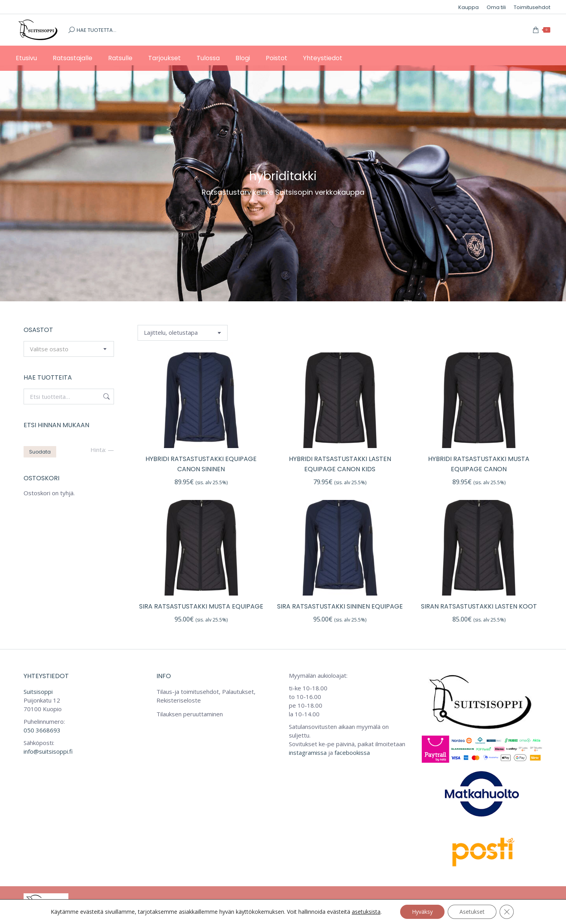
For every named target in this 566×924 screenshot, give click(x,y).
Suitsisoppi (38, 692)
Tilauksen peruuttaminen (190, 714)
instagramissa (308, 752)
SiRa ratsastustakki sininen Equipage (340, 606)
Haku (106, 397)
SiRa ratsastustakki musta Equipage (201, 606)
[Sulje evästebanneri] (507, 912)
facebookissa (352, 752)
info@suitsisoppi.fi (48, 751)
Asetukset (472, 912)
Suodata (40, 452)
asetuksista (366, 912)
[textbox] (49, 349)
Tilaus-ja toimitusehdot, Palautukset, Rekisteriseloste (206, 696)
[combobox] (69, 349)
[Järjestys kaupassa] (183, 333)
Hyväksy (422, 912)
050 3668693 (42, 730)
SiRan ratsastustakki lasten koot (479, 606)
